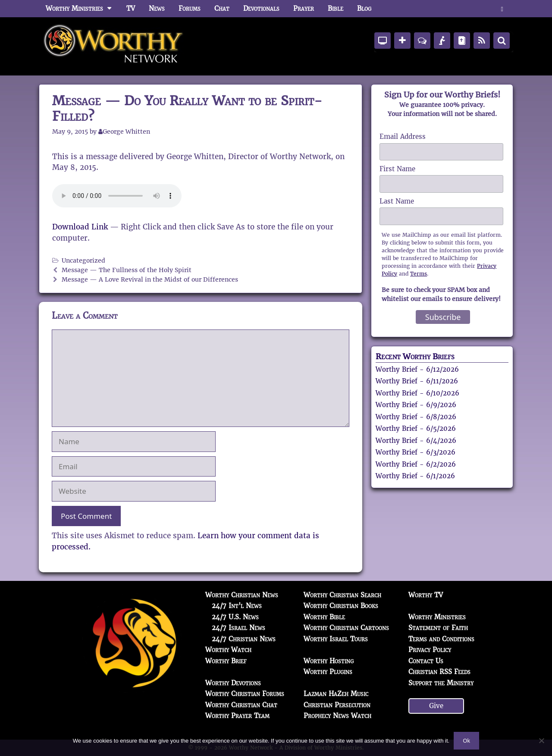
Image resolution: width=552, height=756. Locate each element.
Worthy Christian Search (342, 595)
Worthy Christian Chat (241, 705)
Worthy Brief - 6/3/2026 (416, 452)
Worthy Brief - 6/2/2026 (416, 464)
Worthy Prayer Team (237, 716)
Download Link (80, 227)
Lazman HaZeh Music (336, 694)
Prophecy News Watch (337, 716)
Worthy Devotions (233, 683)
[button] (502, 9)
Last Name (397, 201)
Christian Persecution (337, 705)
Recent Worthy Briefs (415, 356)
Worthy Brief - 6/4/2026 (416, 441)
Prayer (304, 8)
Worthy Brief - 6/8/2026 (416, 417)
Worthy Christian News (242, 595)
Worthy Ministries (83, 9)
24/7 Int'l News (237, 606)
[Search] (502, 41)
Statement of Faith (438, 628)
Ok (466, 740)
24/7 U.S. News (235, 617)
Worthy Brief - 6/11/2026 (417, 381)
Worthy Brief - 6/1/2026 (415, 476)
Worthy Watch (228, 650)
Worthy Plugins (328, 672)
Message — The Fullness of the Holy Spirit (127, 270)
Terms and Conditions (441, 639)
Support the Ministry (441, 683)
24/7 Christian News (244, 639)
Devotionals (261, 8)
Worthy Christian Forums (245, 694)
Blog (364, 8)
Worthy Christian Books (341, 606)
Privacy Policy (430, 650)
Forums (190, 8)
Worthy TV (426, 595)
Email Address (403, 136)
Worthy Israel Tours (336, 639)
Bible (336, 8)
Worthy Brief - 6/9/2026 (416, 405)
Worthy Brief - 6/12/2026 (417, 369)
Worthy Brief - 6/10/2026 (417, 393)
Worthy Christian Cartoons (346, 628)
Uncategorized (83, 260)
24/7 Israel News (238, 628)
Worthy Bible (324, 617)
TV (131, 8)
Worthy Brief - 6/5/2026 (416, 428)
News (157, 8)
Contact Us (426, 661)
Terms (419, 274)
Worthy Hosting (329, 661)
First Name (397, 169)
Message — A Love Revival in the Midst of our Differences (150, 279)
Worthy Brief (226, 661)
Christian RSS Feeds (439, 672)
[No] (541, 740)
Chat (222, 8)
